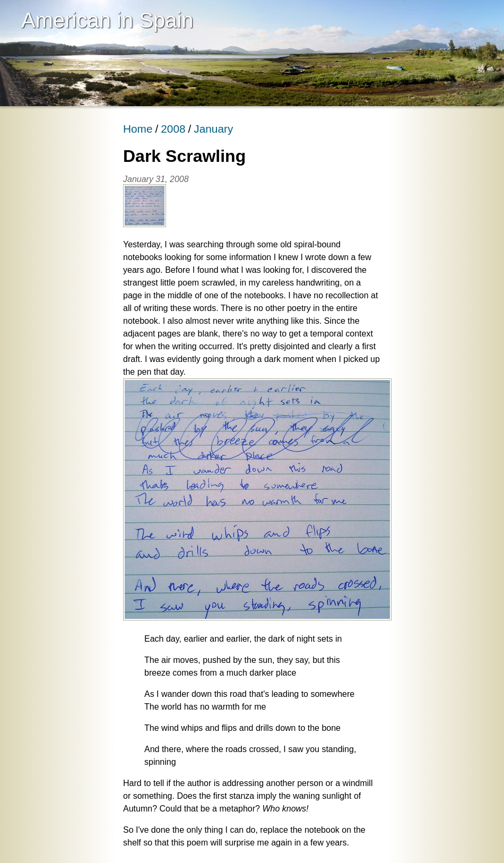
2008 (173, 129)
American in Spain (107, 20)
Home (138, 129)
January (213, 129)
